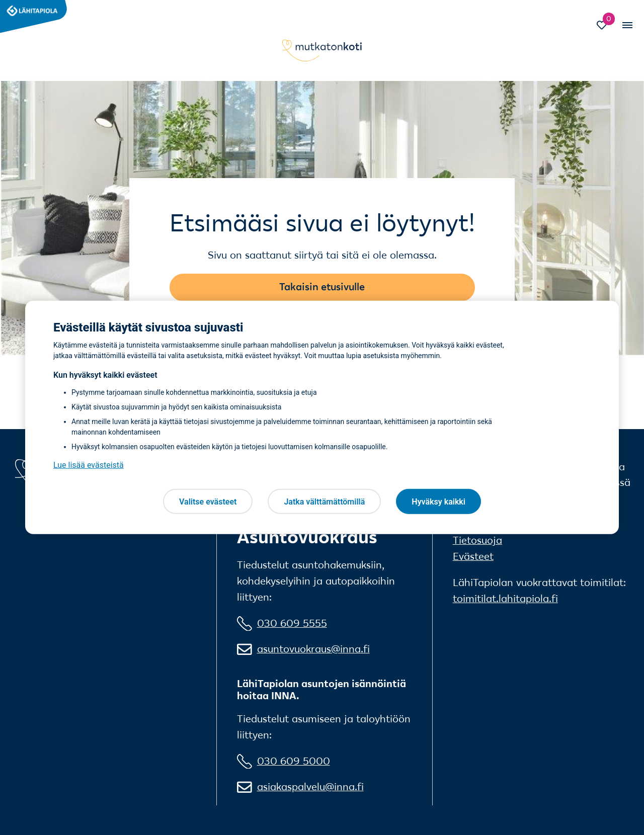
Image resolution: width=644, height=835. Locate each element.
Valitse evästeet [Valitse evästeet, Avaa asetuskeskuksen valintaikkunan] (208, 501)
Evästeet (473, 556)
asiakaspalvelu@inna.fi (310, 787)
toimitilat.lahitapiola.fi (505, 599)
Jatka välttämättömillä (324, 501)
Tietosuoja (477, 540)
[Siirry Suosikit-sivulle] (607, 26)
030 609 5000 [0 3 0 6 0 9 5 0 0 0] (294, 761)
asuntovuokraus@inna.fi (313, 649)
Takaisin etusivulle (322, 287)
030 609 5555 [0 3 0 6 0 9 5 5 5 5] (292, 623)
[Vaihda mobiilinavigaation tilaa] (626, 25)
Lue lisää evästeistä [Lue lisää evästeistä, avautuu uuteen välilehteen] (89, 465)
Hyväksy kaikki (438, 501)
